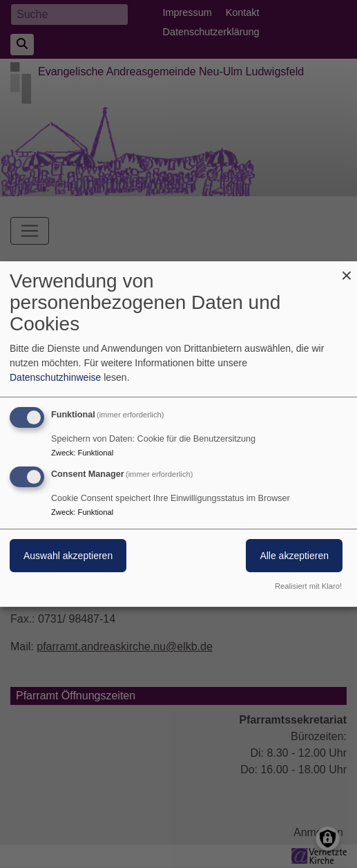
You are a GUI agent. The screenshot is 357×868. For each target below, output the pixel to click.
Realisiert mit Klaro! (308, 586)
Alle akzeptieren (294, 556)
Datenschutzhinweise (55, 377)
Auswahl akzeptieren (68, 556)
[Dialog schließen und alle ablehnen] (347, 270)
